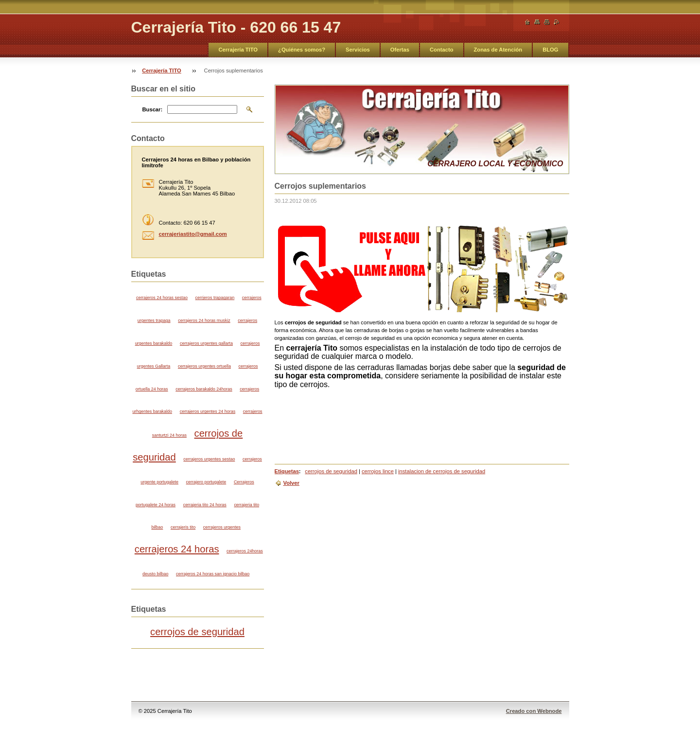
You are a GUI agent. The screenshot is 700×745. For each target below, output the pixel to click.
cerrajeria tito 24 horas (205, 505)
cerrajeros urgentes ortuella (204, 366)
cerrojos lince (378, 471)
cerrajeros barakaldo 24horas (204, 389)
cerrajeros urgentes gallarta (206, 343)
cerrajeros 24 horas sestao (162, 298)
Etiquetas (287, 471)
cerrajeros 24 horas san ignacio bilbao (213, 574)
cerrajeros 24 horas (177, 549)
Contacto (441, 50)
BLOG (550, 50)
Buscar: (153, 109)
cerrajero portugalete (206, 482)
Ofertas (400, 50)
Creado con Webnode (534, 711)
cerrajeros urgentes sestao (209, 459)
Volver (291, 483)
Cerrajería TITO (238, 50)
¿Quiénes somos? (302, 50)
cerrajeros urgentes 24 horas (208, 411)
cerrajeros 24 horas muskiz (204, 320)
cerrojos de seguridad (331, 471)
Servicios (358, 50)
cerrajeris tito (183, 527)
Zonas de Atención (498, 50)
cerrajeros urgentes (222, 527)
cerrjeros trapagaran (215, 298)
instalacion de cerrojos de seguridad (442, 471)
